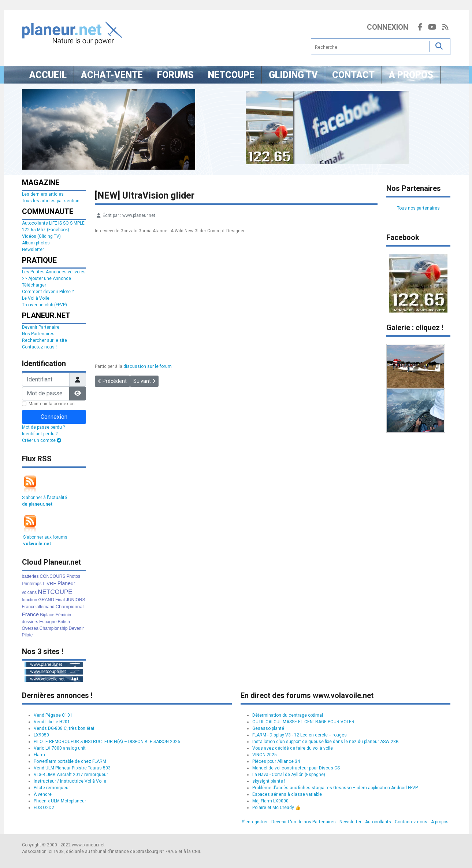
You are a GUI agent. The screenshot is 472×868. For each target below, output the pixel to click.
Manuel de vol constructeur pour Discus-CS (296, 768)
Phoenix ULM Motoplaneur (60, 801)
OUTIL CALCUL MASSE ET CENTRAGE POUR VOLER (303, 722)
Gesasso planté (268, 728)
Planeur (66, 583)
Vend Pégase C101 (53, 715)
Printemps (32, 584)
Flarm (39, 755)
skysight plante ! (269, 781)
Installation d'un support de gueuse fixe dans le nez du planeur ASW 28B (326, 742)
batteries (30, 576)
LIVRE (50, 583)
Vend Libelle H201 (52, 722)
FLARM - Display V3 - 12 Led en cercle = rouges (300, 735)
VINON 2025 (265, 755)
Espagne (48, 622)
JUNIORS (76, 600)
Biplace (47, 615)
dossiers (30, 622)
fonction (30, 600)
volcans (29, 592)
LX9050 (41, 735)
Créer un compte (42, 440)
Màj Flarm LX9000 (270, 801)
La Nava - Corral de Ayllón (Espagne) (289, 775)
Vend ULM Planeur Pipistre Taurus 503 (72, 768)
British (64, 622)
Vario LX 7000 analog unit (60, 748)
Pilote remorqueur (52, 788)
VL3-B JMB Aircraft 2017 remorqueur (71, 775)
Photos (73, 576)
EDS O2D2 (44, 808)
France (31, 614)
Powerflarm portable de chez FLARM (70, 761)
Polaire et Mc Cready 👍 (276, 808)
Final (60, 600)
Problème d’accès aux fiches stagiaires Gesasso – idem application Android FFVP (335, 788)
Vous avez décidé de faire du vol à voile (293, 748)
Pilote (27, 635)
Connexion (388, 27)
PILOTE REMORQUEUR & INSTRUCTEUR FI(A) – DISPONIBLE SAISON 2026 (107, 742)
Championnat (70, 607)
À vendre (43, 794)
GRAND (46, 600)
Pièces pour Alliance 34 (276, 761)
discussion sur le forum (148, 366)
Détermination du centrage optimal (288, 715)
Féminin (64, 615)
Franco (29, 607)
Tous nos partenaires (418, 208)
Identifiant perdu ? (40, 434)
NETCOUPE (55, 592)
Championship (54, 628)
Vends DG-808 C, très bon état (64, 728)
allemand (46, 607)
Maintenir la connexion (52, 404)
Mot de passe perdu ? (43, 427)
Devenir (76, 628)
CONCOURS (53, 576)
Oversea (30, 628)
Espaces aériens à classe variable (287, 794)
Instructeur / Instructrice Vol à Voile (70, 781)
